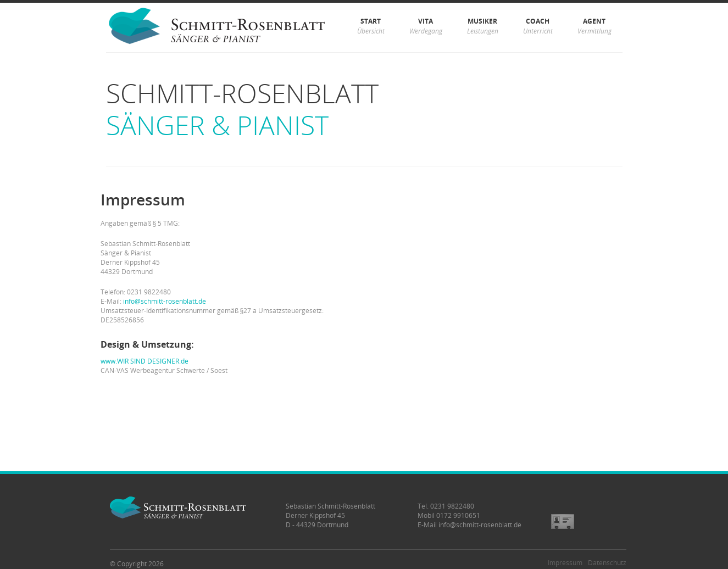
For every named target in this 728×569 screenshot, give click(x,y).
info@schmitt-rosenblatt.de (165, 301)
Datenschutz (607, 563)
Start (371, 26)
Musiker (483, 26)
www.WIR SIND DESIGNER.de (145, 361)
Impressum (565, 563)
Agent (594, 26)
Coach (538, 26)
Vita (426, 26)
